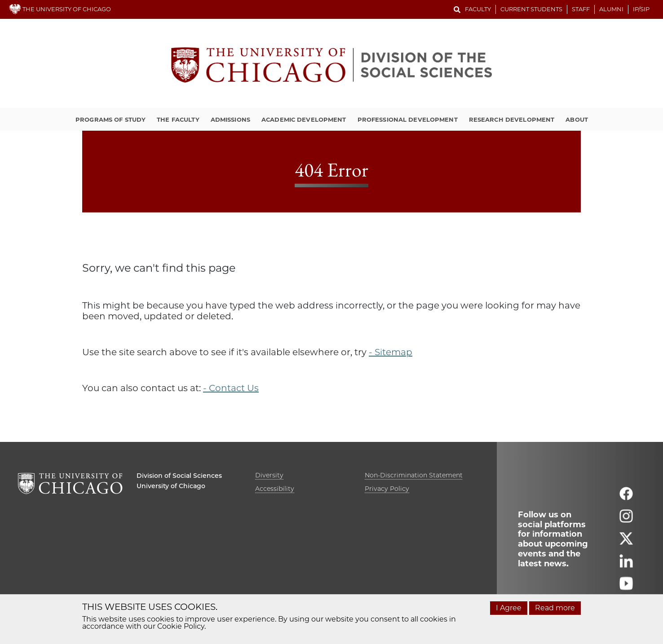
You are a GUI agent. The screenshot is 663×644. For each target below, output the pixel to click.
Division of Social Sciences (179, 476)
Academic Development (304, 119)
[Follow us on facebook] (626, 497)
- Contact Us (231, 388)
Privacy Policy (387, 489)
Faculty (478, 9)
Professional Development (408, 119)
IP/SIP (641, 9)
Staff (581, 9)
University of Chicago (171, 486)
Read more (555, 608)
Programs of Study (110, 119)
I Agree (509, 608)
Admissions (230, 119)
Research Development (512, 119)
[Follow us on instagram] (626, 520)
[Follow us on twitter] (626, 542)
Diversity (269, 475)
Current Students (531, 9)
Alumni (611, 9)
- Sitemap (391, 352)
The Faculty (178, 119)
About (577, 119)
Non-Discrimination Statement (414, 475)
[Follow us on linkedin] (626, 565)
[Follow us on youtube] (626, 587)
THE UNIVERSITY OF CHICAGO (60, 9)
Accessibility (275, 489)
